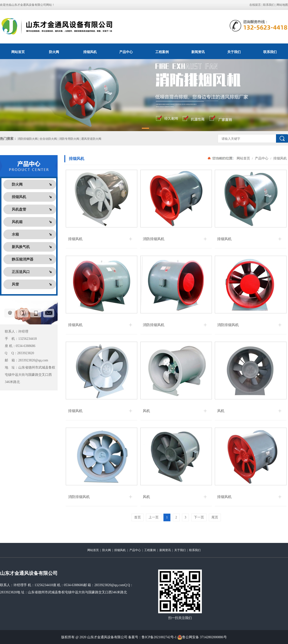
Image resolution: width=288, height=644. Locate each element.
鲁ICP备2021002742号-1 (159, 637)
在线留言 (255, 5)
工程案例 (162, 52)
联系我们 (269, 5)
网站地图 (282, 5)
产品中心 (126, 52)
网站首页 (18, 52)
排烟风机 (90, 52)
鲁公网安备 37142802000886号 (202, 637)
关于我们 (234, 52)
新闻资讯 (198, 52)
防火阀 (54, 52)
